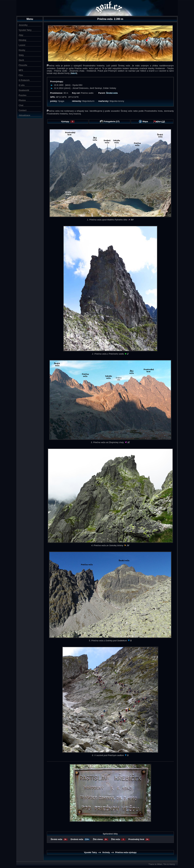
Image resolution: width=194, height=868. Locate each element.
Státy (21, 55)
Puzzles (23, 95)
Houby (22, 50)
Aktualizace (25, 115)
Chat (21, 105)
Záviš (21, 60)
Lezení (22, 45)
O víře (22, 85)
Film (21, 75)
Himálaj (22, 40)
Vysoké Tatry (25, 30)
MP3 (21, 70)
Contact (23, 110)
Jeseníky (23, 25)
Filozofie (23, 65)
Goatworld (24, 90)
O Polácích (24, 80)
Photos (22, 100)
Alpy (21, 35)
